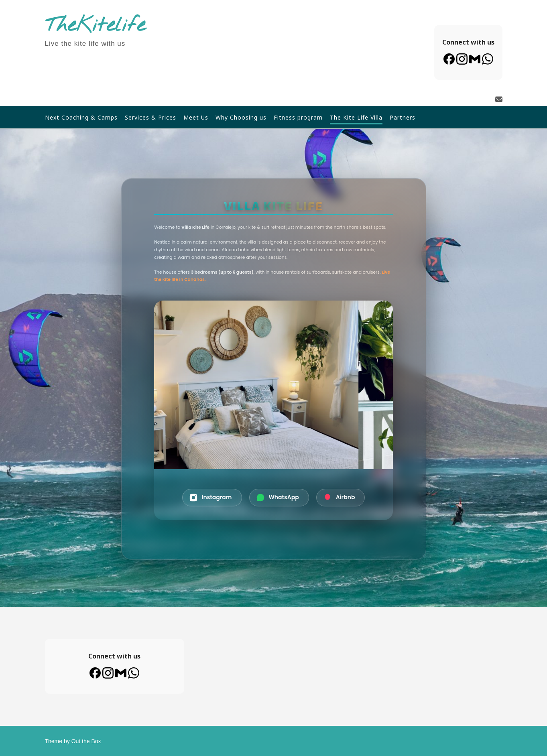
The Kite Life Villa (356, 118)
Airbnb (339, 498)
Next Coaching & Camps (81, 118)
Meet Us (196, 118)
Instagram (210, 498)
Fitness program (298, 118)
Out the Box (86, 741)
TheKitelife (95, 25)
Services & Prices (150, 118)
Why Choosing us (241, 118)
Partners (403, 118)
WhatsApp (278, 498)
